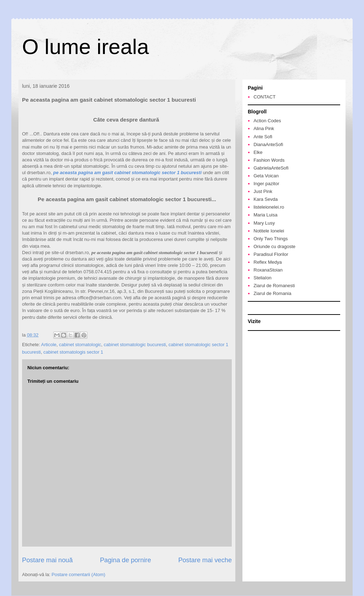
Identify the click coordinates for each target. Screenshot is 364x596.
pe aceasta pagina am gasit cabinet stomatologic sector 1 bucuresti (127, 173)
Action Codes (267, 121)
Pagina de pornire (125, 560)
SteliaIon (263, 278)
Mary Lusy (264, 223)
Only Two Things (271, 239)
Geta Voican (266, 176)
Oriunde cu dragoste (274, 246)
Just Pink (263, 191)
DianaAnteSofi (268, 144)
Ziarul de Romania (272, 293)
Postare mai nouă (47, 560)
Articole (49, 345)
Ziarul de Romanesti (274, 286)
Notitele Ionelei (269, 231)
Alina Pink (264, 128)
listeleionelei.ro (269, 207)
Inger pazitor (266, 184)
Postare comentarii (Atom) (78, 574)
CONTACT (264, 97)
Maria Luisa (265, 215)
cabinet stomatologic (80, 345)
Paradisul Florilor (271, 254)
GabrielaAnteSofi (271, 168)
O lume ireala (85, 47)
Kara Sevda (266, 199)
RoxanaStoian (268, 270)
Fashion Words (269, 160)
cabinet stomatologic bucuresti (135, 345)
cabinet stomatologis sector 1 (73, 352)
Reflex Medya (267, 262)
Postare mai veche (205, 560)
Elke (258, 152)
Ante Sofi (263, 137)
